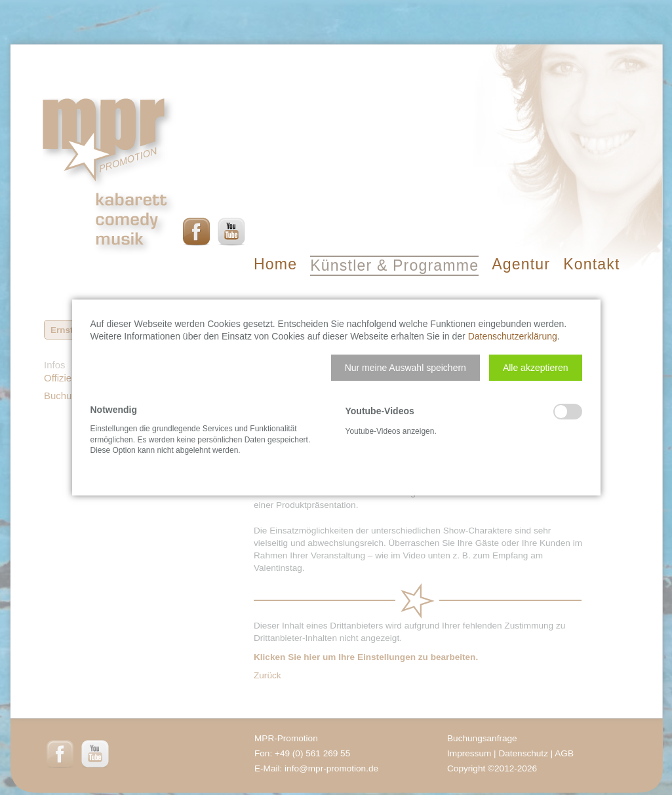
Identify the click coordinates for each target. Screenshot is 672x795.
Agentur (521, 264)
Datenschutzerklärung (513, 336)
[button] (405, 368)
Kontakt (591, 264)
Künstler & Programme (394, 265)
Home (275, 264)
